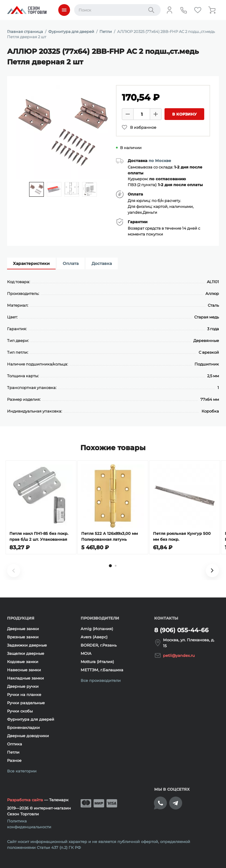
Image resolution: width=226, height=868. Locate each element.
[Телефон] (184, 10)
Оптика (15, 744)
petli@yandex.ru (179, 655)
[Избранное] (198, 10)
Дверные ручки (23, 686)
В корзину (184, 114)
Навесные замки (24, 670)
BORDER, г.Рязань (99, 645)
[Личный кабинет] (169, 10)
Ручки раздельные (26, 703)
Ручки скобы (20, 711)
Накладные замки (25, 678)
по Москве (160, 161)
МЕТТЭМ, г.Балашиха (102, 670)
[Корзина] (212, 10)
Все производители (101, 680)
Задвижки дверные (27, 645)
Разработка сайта (25, 800)
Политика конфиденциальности (29, 824)
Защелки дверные (26, 653)
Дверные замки (23, 629)
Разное (14, 760)
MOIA (86, 653)
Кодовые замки (23, 662)
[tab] (110, 567)
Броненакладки (23, 727)
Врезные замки (23, 637)
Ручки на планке (24, 695)
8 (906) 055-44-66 (181, 630)
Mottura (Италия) (97, 662)
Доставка (102, 263)
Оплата (71, 263)
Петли (13, 752)
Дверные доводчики (28, 736)
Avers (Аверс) (94, 637)
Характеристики (31, 263)
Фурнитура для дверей (31, 719)
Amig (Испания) (97, 629)
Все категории (22, 771)
